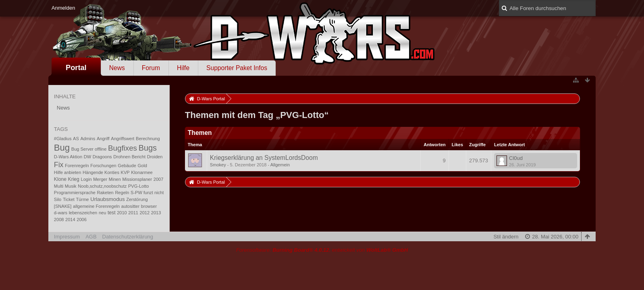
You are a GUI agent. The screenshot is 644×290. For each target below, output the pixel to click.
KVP (125, 172)
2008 (59, 220)
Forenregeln (77, 166)
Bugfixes (123, 148)
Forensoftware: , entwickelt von (322, 250)
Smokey (218, 165)
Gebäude (127, 166)
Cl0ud (516, 158)
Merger (100, 179)
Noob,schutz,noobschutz (102, 186)
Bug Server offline (89, 149)
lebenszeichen (83, 213)
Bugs (148, 148)
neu (102, 213)
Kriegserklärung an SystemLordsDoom (264, 158)
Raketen (105, 193)
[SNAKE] (63, 206)
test (112, 213)
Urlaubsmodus (107, 199)
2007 (159, 179)
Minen (115, 179)
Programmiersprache (75, 193)
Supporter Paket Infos (237, 68)
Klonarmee (142, 172)
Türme (83, 199)
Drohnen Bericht (129, 157)
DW (87, 157)
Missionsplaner (137, 179)
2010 (122, 213)
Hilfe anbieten (68, 172)
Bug (62, 148)
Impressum (67, 237)
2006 (82, 220)
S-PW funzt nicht (147, 193)
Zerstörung (137, 199)
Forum (151, 68)
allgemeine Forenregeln (96, 206)
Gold (142, 166)
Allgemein (280, 165)
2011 (133, 213)
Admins (88, 139)
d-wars (61, 213)
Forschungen (103, 166)
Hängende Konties (101, 172)
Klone (60, 179)
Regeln (122, 193)
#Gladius (63, 139)
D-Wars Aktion (68, 157)
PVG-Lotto (139, 186)
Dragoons (102, 157)
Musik (71, 186)
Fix (59, 165)
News (117, 68)
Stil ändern (506, 237)
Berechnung (148, 139)
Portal (76, 68)
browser (149, 206)
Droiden (155, 157)
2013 (156, 213)
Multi (59, 186)
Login (86, 179)
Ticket (69, 199)
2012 (145, 213)
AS (76, 139)
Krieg (74, 179)
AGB (91, 237)
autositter (130, 206)
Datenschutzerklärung (128, 237)
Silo (58, 199)
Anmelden (63, 8)
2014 (70, 220)
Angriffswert (123, 139)
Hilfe (183, 68)
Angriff (103, 139)
